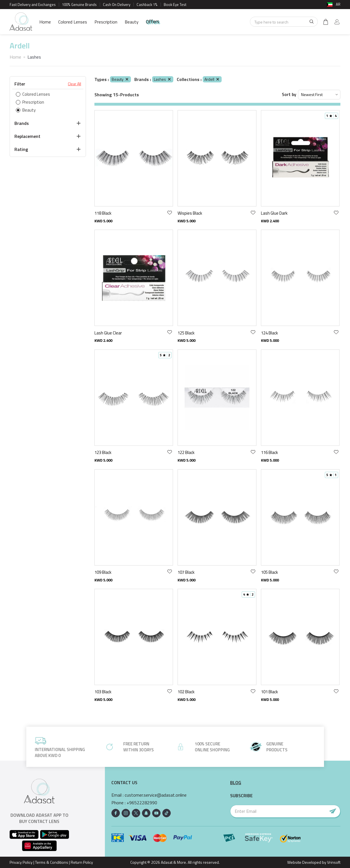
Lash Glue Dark (274, 213)
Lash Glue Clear (108, 333)
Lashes (163, 79)
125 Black (186, 333)
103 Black (103, 692)
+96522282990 (142, 803)
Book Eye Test (175, 5)
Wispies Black (190, 213)
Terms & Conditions (52, 862)
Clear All (74, 84)
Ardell (212, 79)
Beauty (132, 22)
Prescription (106, 22)
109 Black (103, 572)
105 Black (269, 572)
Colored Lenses (73, 22)
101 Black (269, 692)
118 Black (103, 213)
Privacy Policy (21, 862)
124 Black (269, 333)
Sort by (289, 94)
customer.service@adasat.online (156, 795)
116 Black (269, 452)
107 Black (186, 572)
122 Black (186, 452)
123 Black (103, 452)
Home (45, 22)
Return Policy (82, 862)
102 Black (186, 692)
